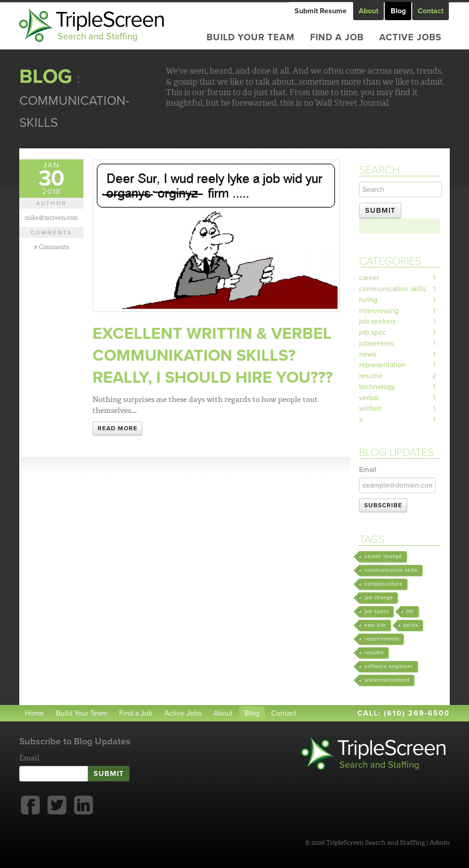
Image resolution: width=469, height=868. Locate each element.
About (369, 11)
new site (375, 627)
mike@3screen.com (51, 218)
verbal (399, 399)
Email (368, 471)
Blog (398, 11)
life (410, 613)
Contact (431, 11)
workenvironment (387, 681)
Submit (380, 211)
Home (34, 715)
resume (399, 377)
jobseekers (399, 344)
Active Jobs (410, 38)
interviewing (399, 311)
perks (411, 627)
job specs (377, 613)
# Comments (52, 247)
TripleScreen (112, 25)
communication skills (399, 289)
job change (379, 599)
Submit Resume (321, 11)
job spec (399, 333)
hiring (399, 300)
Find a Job (337, 38)
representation (399, 366)
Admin (440, 844)
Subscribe (383, 507)
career (399, 278)
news (399, 355)
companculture (384, 585)
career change (383, 558)
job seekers (399, 322)
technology (399, 388)
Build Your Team (251, 38)
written (399, 410)
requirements (382, 640)
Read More (117, 429)
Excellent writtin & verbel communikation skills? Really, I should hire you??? (213, 355)
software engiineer (389, 668)
